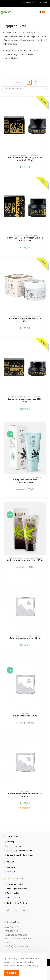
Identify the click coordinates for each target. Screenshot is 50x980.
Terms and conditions (17, 884)
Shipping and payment (17, 889)
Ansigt (37, 155)
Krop (37, 236)
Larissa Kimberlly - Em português (21, 855)
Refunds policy (14, 897)
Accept (12, 973)
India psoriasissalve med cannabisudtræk (25, 481)
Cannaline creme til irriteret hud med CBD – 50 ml (25, 239)
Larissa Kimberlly (14, 846)
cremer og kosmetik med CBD (22, 155)
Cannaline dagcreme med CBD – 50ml (25, 320)
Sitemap (11, 842)
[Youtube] (24, 910)
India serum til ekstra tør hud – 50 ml (25, 560)
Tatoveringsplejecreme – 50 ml (25, 638)
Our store (11, 867)
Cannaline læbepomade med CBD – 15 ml (25, 400)
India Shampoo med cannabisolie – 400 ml (25, 795)
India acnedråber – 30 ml (25, 716)
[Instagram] (16, 910)
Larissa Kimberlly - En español (20, 851)
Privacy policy (13, 893)
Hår (23, 791)
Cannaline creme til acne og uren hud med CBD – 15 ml (25, 159)
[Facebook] (8, 910)
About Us (11, 872)
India (39, 477)
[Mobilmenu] (48, 12)
